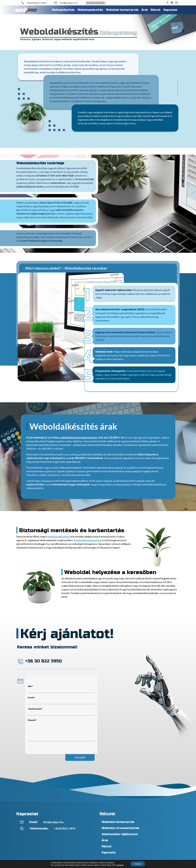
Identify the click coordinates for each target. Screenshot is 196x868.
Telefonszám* (35, 709)
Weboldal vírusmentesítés (121, 828)
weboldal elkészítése (59, 537)
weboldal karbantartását (89, 540)
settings (120, 865)
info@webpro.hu (69, 3)
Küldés (80, 757)
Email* (31, 698)
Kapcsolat (170, 10)
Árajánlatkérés (96, 3)
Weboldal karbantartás (122, 10)
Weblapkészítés (63, 10)
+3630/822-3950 (36, 3)
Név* (30, 686)
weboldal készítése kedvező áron (79, 438)
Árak (145, 10)
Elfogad (138, 864)
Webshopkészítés (90, 10)
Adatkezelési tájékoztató (120, 834)
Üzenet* (32, 720)
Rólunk (156, 10)
